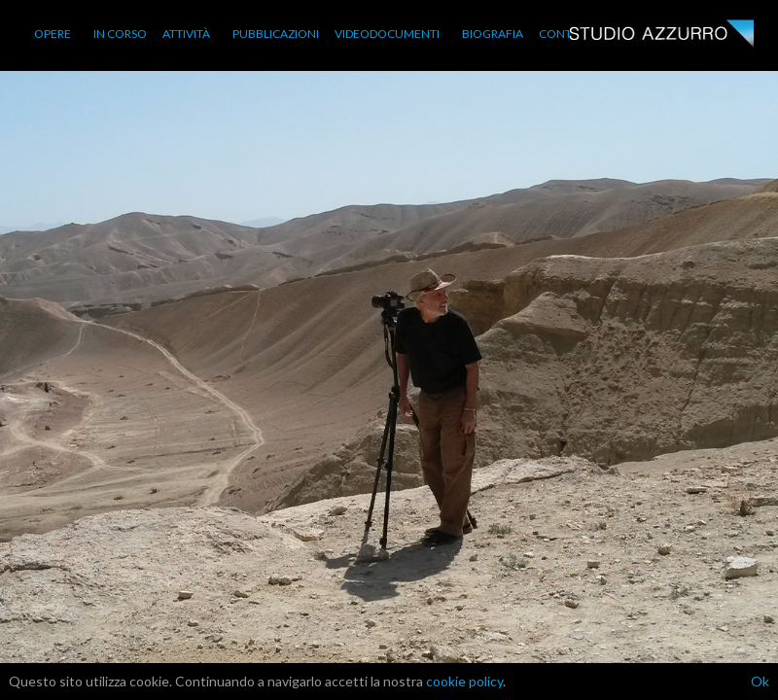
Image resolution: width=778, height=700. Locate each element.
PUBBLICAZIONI (276, 34)
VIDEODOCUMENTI (387, 34)
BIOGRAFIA (493, 34)
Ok (760, 681)
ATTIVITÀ (186, 34)
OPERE (53, 34)
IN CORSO (120, 34)
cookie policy (464, 681)
